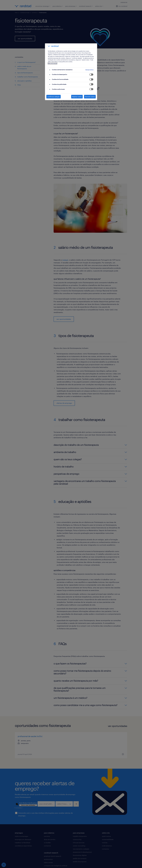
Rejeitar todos (77, 97)
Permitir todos (90, 97)
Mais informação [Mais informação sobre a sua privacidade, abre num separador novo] (52, 63)
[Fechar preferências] (4, 865)
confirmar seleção (54, 97)
